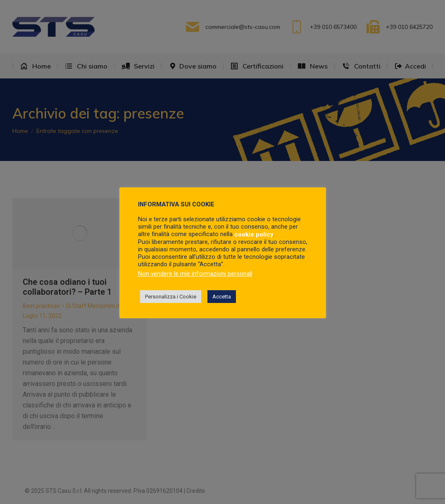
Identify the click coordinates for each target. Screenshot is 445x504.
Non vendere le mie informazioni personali (195, 274)
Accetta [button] (222, 297)
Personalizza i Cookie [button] (171, 297)
